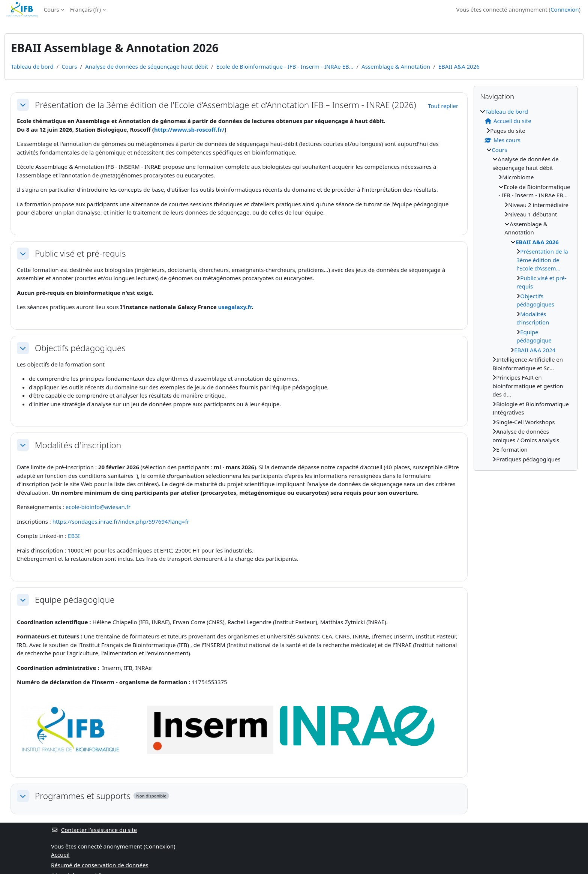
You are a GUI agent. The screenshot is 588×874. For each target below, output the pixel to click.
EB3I (74, 536)
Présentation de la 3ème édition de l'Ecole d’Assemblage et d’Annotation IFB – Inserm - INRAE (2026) (225, 105)
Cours (52, 9)
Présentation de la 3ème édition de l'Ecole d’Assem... (542, 260)
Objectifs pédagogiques (80, 348)
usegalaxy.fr (235, 307)
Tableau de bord (32, 66)
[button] (23, 105)
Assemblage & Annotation (396, 66)
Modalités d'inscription (78, 445)
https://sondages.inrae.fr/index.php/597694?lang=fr (121, 521)
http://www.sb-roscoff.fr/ (189, 129)
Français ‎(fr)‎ (85, 9)
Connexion (565, 9)
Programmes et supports (83, 796)
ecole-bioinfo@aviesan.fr (98, 507)
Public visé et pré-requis (80, 253)
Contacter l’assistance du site (94, 830)
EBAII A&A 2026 (459, 66)
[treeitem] (526, 285)
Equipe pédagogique (75, 600)
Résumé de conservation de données (100, 865)
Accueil (60, 854)
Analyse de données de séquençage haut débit (147, 66)
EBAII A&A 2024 (535, 350)
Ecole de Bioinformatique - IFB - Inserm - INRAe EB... (285, 66)
